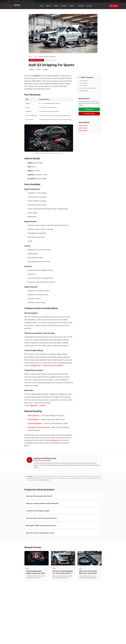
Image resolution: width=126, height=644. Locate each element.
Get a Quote (114, 6)
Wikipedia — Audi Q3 (38, 405)
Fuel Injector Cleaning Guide (38, 427)
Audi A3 (39, 70)
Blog (35, 57)
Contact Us (81, 6)
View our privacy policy (44, 480)
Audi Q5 (45, 70)
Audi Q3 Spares (33, 415)
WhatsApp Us (89, 109)
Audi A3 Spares (33, 419)
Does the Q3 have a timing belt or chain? (63, 533)
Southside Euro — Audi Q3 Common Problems (47, 365)
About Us (49, 6)
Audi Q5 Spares (83, 130)
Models (72, 6)
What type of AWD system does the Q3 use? (63, 526)
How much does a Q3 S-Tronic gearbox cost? (63, 518)
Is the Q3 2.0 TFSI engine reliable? (63, 511)
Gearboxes (64, 6)
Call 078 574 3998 (89, 114)
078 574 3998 (115, 1)
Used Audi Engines (35, 423)
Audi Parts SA (55, 440)
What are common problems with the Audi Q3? (63, 503)
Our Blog (89, 6)
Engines (56, 6)
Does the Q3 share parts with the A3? (63, 496)
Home (42, 6)
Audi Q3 (32, 70)
